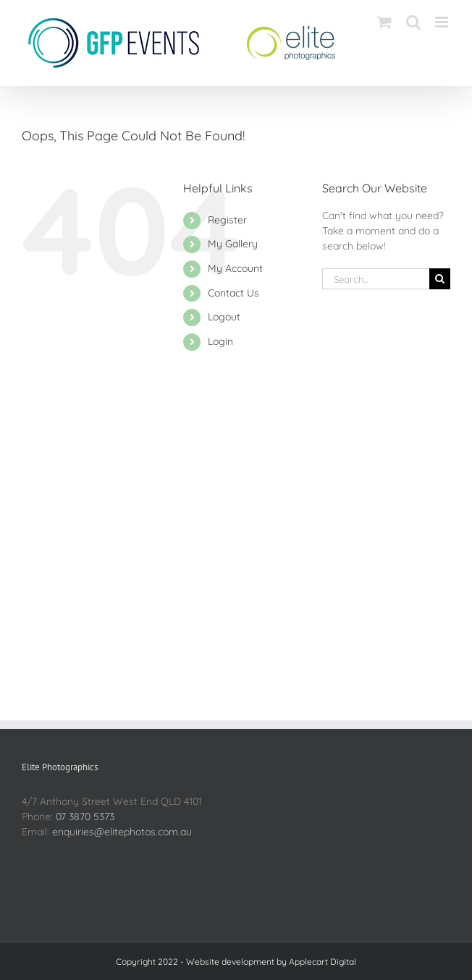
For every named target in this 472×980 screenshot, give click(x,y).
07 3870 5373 (85, 817)
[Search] (440, 279)
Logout (224, 317)
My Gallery (233, 244)
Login (220, 341)
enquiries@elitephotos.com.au (122, 832)
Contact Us (233, 293)
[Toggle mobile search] (413, 22)
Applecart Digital (323, 962)
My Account (235, 268)
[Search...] (376, 279)
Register (227, 220)
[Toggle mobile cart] (384, 22)
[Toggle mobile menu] (443, 22)
